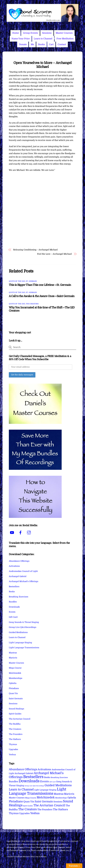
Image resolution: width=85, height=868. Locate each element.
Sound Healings (16, 709)
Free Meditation (65, 39)
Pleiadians (14, 688)
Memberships (16, 678)
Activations (14, 566)
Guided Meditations (18, 632)
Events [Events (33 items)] (44, 781)
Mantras (13, 653)
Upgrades (13, 749)
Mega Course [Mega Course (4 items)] (31, 798)
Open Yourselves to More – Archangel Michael (42, 65)
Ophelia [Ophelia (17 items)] (72, 798)
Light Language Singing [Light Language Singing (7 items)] (45, 790)
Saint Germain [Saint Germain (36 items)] (44, 801)
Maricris (13, 658)
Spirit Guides (15, 714)
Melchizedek (15, 673)
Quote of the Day (17, 281)
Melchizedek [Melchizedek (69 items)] (46, 797)
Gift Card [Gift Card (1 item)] (52, 782)
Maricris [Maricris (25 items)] (69, 794)
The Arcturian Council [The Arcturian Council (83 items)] (49, 805)
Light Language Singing (20, 643)
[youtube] (12, 533)
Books (42, 44)
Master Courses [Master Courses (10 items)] (17, 798)
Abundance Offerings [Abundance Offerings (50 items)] (23, 769)
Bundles (13, 602)
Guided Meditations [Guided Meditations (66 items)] (58, 785)
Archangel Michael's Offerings (24, 581)
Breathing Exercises (19, 597)
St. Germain (31, 281)
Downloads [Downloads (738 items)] (29, 781)
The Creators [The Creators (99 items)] (28, 809)
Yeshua (12, 755)
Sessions (47, 33)
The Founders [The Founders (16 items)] (45, 809)
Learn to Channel (43, 39)
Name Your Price (21, 39)
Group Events (30, 33)
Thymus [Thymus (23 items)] (14, 813)
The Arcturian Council (20, 719)
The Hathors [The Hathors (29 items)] (60, 809)
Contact (62, 44)
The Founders (16, 734)
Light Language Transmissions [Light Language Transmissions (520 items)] (38, 791)
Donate (23, 44)
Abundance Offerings (19, 561)
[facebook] (21, 533)
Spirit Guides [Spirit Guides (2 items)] (28, 806)
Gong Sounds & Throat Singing (24, 622)
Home (16, 33)
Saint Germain (16, 699)
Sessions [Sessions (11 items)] (58, 802)
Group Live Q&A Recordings (23, 627)
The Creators (32, 304)
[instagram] (29, 533)
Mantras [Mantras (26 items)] (59, 794)
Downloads (14, 607)
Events (12, 612)
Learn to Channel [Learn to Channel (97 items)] (21, 789)
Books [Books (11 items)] (47, 777)
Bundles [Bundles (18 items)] (13, 781)
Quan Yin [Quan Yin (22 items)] (29, 802)
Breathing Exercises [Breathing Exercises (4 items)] (59, 777)
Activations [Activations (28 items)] (44, 769)
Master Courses (64, 33)
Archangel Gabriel (18, 576)
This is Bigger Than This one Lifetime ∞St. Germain (40, 285)
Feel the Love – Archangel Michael (54, 254)
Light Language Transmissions (24, 648)
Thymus (13, 744)
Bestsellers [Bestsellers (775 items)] (33, 777)
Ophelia (13, 683)
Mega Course (15, 668)
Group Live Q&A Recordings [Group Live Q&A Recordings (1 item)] (34, 786)
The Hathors (15, 739)
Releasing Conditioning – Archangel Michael (35, 250)
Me (32, 44)
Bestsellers (14, 587)
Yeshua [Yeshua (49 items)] (35, 813)
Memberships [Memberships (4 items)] (61, 798)
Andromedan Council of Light (23, 571)
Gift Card (13, 617)
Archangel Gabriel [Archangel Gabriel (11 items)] (24, 773)
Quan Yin (13, 693)
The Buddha (15, 724)
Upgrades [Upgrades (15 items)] (24, 813)
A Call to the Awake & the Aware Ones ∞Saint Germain (42, 296)
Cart (51, 44)
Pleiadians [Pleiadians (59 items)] (16, 801)
